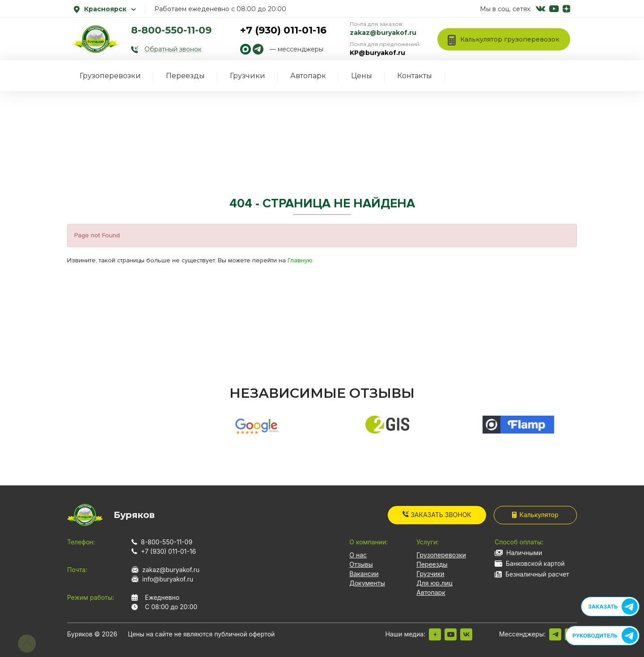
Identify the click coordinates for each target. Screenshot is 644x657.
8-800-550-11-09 (171, 30)
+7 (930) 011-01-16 (283, 30)
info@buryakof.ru (168, 579)
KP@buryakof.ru (377, 53)
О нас (358, 555)
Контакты (415, 76)
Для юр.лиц (434, 583)
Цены (362, 76)
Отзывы (361, 564)
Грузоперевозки (110, 76)
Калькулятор (535, 515)
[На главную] (96, 39)
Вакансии (364, 574)
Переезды (185, 76)
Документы (367, 583)
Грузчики (248, 76)
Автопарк (308, 76)
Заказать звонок (437, 515)
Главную (300, 260)
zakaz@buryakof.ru (383, 33)
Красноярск (105, 9)
